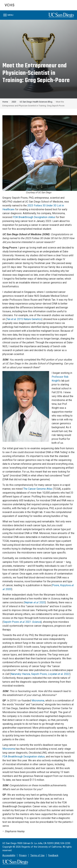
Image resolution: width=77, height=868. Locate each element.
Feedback (53, 855)
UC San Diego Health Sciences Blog (36, 102)
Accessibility (9, 855)
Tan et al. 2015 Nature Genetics (24, 319)
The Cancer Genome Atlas (38, 489)
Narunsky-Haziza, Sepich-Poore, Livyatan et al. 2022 (40, 674)
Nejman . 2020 (35, 602)
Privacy (23, 855)
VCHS (10, 5)
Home (5, 102)
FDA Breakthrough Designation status (34, 217)
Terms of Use (37, 855)
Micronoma (38, 701)
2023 (14, 102)
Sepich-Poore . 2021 (22, 622)
